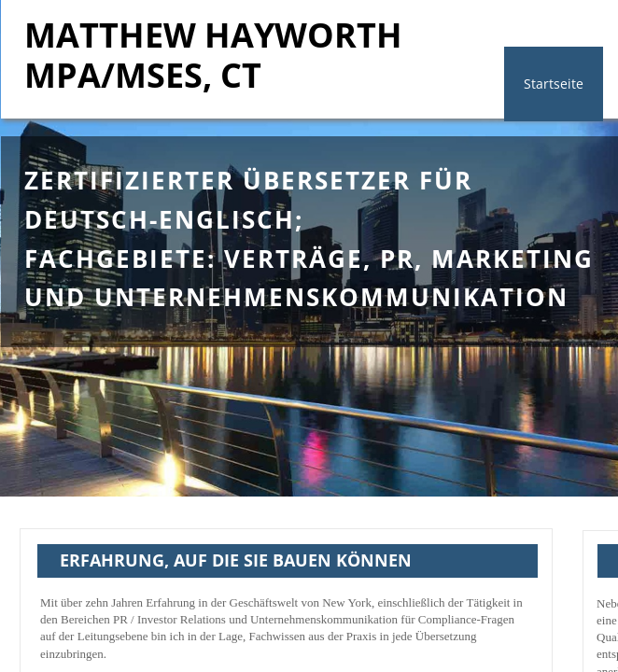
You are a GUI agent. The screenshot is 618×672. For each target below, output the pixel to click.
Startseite (554, 84)
